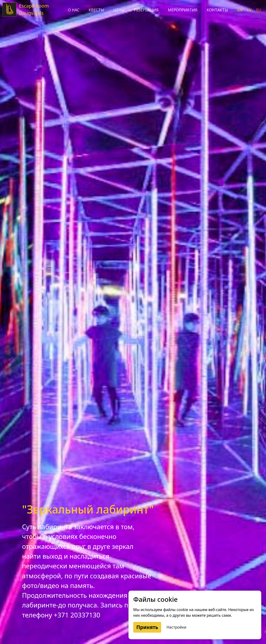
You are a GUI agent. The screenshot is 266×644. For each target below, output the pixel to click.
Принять (147, 627)
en (240, 10)
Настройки (176, 627)
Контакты (217, 10)
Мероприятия (183, 10)
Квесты (96, 10)
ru (259, 10)
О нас (74, 10)
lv (250, 10)
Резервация (146, 10)
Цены (119, 10)
